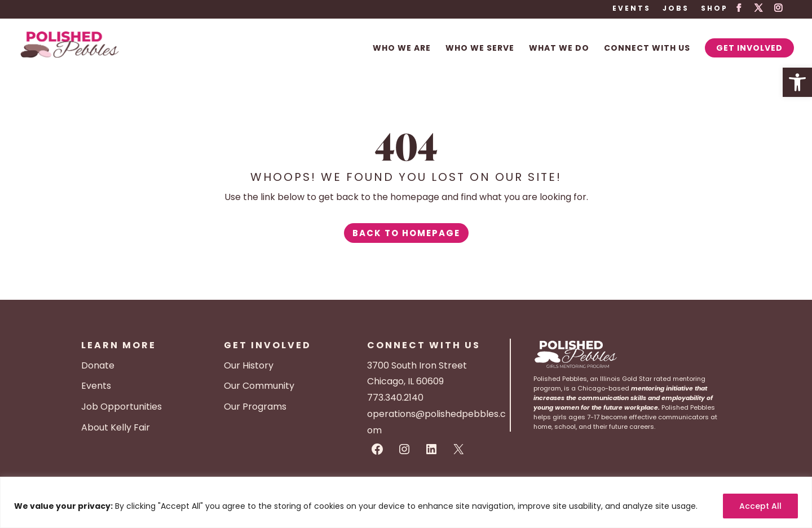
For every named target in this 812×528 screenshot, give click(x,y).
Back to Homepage (406, 233)
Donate (98, 365)
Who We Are (402, 49)
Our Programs (255, 407)
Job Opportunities (122, 407)
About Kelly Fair (116, 427)
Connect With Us (647, 49)
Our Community (259, 386)
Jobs (676, 9)
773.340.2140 (395, 398)
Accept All (760, 506)
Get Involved (749, 48)
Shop (714, 9)
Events (632, 9)
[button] (797, 82)
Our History (249, 365)
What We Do (559, 49)
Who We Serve (480, 49)
